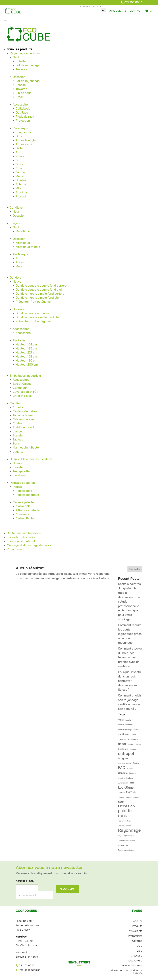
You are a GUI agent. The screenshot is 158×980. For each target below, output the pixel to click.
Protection (23, 121)
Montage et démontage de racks (29, 545)
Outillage (22, 112)
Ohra (19, 136)
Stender (18, 435)
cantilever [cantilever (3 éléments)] (124, 734)
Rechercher (135, 569)
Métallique (23, 231)
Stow (19, 168)
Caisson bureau (23, 419)
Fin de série (24, 93)
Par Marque (21, 254)
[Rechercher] (103, 10)
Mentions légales (132, 965)
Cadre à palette (23, 502)
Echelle (21, 61)
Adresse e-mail (25, 881)
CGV (139, 945)
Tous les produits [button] (20, 49)
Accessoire (20, 104)
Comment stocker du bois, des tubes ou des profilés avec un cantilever (130, 657)
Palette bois (24, 491)
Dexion (20, 172)
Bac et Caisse (22, 384)
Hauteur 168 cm (26, 356)
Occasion (19, 77)
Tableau (18, 439)
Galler (20, 148)
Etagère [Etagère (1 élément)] (136, 763)
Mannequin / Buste (26, 447)
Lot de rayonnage (28, 65)
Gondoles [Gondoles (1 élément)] (133, 773)
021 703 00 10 (133, 2)
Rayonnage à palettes (25, 53)
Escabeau (19, 475)
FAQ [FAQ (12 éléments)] (122, 768)
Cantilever (17, 207)
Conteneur (20, 388)
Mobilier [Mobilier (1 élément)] (136, 797)
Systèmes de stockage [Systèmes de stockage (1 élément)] (127, 850)
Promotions (15, 549)
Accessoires (21, 329)
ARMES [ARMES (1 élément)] (121, 720)
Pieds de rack (25, 116)
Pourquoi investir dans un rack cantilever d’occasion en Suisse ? (130, 681)
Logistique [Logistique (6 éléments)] (126, 787)
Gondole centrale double (32, 313)
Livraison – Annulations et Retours (127, 971)
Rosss (20, 156)
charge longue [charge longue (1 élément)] (124, 739)
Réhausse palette (28, 510)
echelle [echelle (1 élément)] (130, 744)
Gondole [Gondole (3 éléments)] (123, 773)
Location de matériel (21, 541)
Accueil (138, 921)
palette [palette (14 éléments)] (125, 811)
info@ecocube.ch (28, 970)
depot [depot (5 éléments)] (122, 744)
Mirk (19, 188)
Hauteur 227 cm (26, 352)
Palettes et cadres (22, 483)
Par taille (19, 340)
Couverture (135, 960)
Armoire (18, 407)
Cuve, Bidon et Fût (25, 392)
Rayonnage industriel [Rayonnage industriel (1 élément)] (126, 836)
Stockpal (22, 192)
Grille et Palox (22, 396)
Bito (19, 160)
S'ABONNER (67, 889)
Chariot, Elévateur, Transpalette (31, 459)
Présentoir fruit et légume (33, 302)
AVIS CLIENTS (118, 11)
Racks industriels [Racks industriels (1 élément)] (125, 821)
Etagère (15, 223)
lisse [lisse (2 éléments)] (132, 783)
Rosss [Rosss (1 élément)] (132, 840)
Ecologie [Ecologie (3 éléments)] (123, 749)
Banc (16, 443)
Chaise (17, 423)
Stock (20, 97)
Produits (137, 926)
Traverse (21, 69)
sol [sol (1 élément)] (127, 845)
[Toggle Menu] (5, 20)
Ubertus (21, 180)
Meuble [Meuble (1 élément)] (129, 797)
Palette (18, 487)
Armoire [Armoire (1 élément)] (128, 720)
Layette (18, 451)
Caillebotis (23, 108)
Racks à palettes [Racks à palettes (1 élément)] (124, 826)
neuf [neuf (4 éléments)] (121, 802)
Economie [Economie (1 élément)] (133, 749)
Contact (137, 941)
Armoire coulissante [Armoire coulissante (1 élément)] (126, 725)
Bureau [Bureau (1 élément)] (137, 730)
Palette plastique (27, 495)
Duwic (20, 164)
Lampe (17, 431)
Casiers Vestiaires (25, 411)
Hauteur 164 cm (26, 344)
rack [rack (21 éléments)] (123, 816)
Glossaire (137, 955)
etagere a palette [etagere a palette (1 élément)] (125, 763)
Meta (19, 266)
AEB (19, 152)
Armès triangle (26, 140)
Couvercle (23, 514)
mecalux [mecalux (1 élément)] (121, 797)
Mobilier (15, 403)
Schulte (21, 184)
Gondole (16, 277)
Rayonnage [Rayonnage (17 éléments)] (129, 830)
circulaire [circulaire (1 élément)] (134, 739)
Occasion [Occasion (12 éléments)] (126, 806)
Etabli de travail (23, 427)
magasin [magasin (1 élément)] (121, 792)
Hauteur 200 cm (27, 364)
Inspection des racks (21, 537)
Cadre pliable (25, 518)
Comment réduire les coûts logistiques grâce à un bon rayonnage (130, 634)
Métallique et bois (28, 247)
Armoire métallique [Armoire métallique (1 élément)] (125, 730)
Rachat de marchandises (24, 533)
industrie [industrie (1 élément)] (121, 778)
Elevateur (19, 467)
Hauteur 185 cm (26, 348)
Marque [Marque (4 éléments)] (131, 792)
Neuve (17, 282)
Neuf (16, 57)
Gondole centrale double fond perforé (41, 286)
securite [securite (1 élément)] (121, 845)
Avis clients (135, 931)
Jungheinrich (25, 132)
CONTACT (136, 11)
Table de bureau (24, 415)
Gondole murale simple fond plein (38, 298)
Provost (21, 196)
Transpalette (21, 471)
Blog (139, 950)
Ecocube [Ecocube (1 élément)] (138, 744)
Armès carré (24, 144)
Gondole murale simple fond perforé (40, 294)
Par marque (21, 128)
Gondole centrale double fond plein (40, 290)
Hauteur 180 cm (26, 360)
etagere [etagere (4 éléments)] (123, 758)
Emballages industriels (25, 376)
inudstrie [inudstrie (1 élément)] (130, 778)
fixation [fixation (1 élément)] (130, 768)
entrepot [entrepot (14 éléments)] (126, 754)
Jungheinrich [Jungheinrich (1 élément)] (123, 783)
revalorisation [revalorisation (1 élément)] (123, 840)
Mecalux (21, 176)
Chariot (18, 463)
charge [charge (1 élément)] (134, 734)
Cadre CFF (23, 506)
